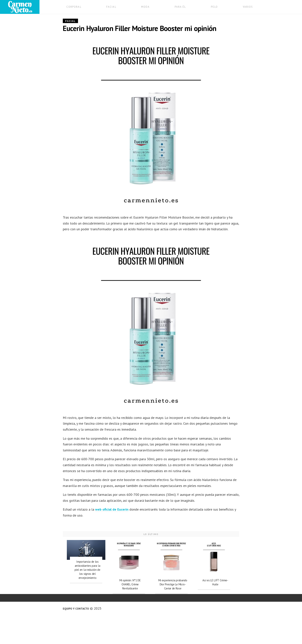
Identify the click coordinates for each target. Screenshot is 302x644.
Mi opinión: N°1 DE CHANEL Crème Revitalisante (130, 584)
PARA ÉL (180, 7)
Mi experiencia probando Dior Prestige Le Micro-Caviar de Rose (173, 584)
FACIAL (111, 7)
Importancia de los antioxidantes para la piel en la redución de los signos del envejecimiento (87, 570)
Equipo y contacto (76, 609)
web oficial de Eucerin (112, 509)
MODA (145, 7)
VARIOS (248, 7)
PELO (214, 7)
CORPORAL (74, 7)
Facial (70, 21)
